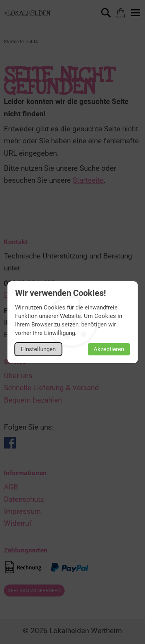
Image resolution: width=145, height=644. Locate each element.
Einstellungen (38, 349)
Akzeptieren (109, 349)
